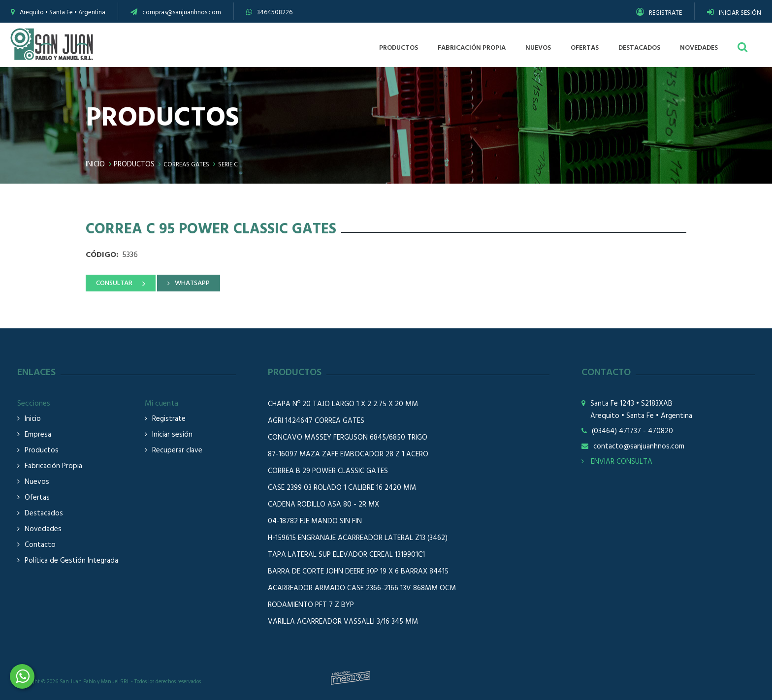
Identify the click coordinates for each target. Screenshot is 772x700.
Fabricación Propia (53, 466)
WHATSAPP (192, 283)
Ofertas (37, 498)
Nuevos (37, 482)
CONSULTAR (114, 283)
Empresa (38, 435)
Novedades (43, 529)
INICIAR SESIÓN (734, 13)
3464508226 (275, 13)
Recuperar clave (177, 451)
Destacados (44, 514)
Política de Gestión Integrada (71, 561)
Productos (134, 164)
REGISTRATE (659, 13)
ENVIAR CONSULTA (617, 462)
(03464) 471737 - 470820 (632, 431)
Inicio (95, 164)
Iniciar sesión (172, 435)
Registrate (169, 419)
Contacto (40, 545)
